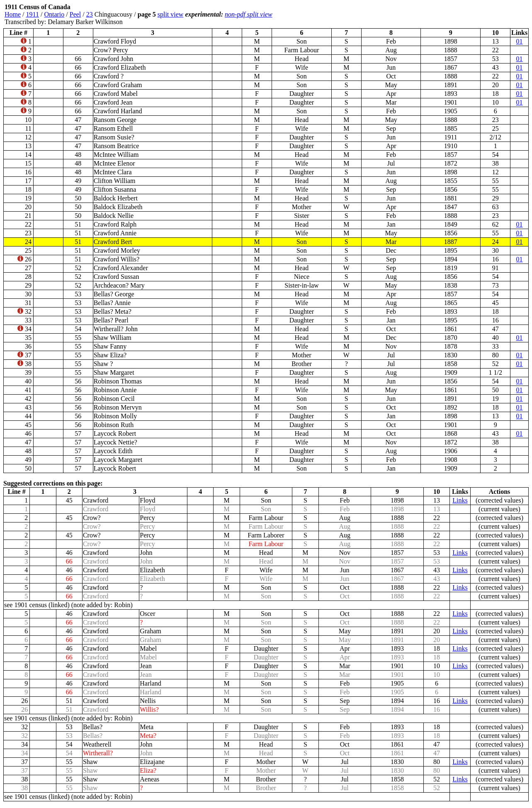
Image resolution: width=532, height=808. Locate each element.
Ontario (54, 14)
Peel (75, 14)
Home (13, 14)
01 (520, 41)
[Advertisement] (479, 15)
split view (171, 14)
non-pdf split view (249, 14)
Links (460, 500)
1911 (33, 14)
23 (90, 14)
